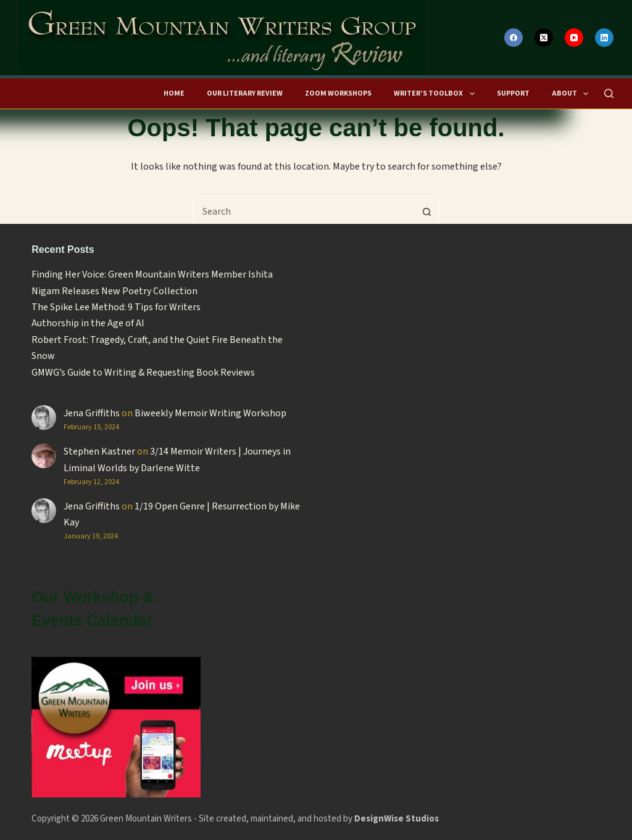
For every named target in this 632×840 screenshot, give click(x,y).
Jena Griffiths (92, 413)
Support (513, 93)
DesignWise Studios (397, 819)
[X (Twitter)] (544, 38)
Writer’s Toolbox (436, 94)
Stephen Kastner (99, 451)
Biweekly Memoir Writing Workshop (210, 413)
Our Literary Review (245, 93)
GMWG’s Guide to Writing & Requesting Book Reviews (143, 373)
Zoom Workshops (338, 93)
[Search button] (426, 212)
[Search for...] (304, 212)
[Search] (609, 93)
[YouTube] (574, 38)
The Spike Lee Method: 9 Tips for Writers (116, 307)
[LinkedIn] (604, 38)
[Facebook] (513, 38)
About (572, 94)
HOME (174, 93)
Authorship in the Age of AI (88, 323)
